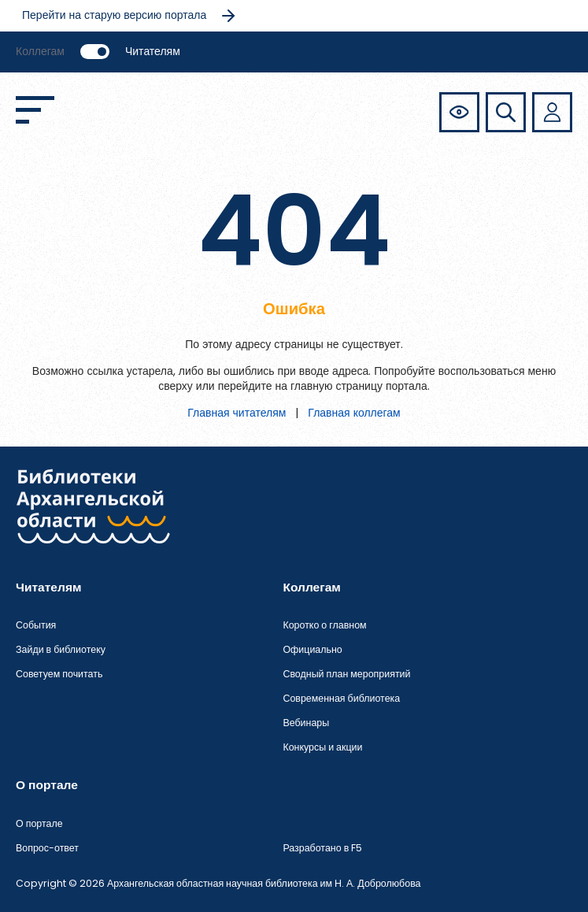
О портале (39, 823)
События (36, 625)
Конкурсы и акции (322, 747)
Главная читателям (237, 413)
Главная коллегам (354, 413)
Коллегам (40, 51)
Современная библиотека (341, 698)
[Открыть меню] (35, 110)
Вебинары (306, 723)
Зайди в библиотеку (61, 649)
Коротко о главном (324, 625)
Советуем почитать (59, 674)
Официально (312, 649)
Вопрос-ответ (47, 848)
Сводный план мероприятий (346, 674)
